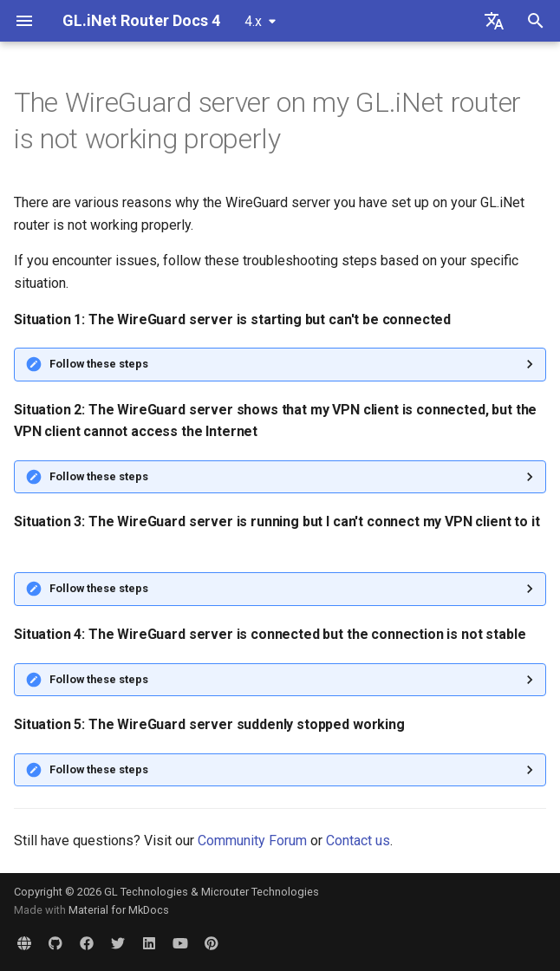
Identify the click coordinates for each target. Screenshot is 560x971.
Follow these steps (99, 364)
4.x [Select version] (253, 21)
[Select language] (494, 21)
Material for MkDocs (119, 910)
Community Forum (252, 841)
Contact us (358, 841)
